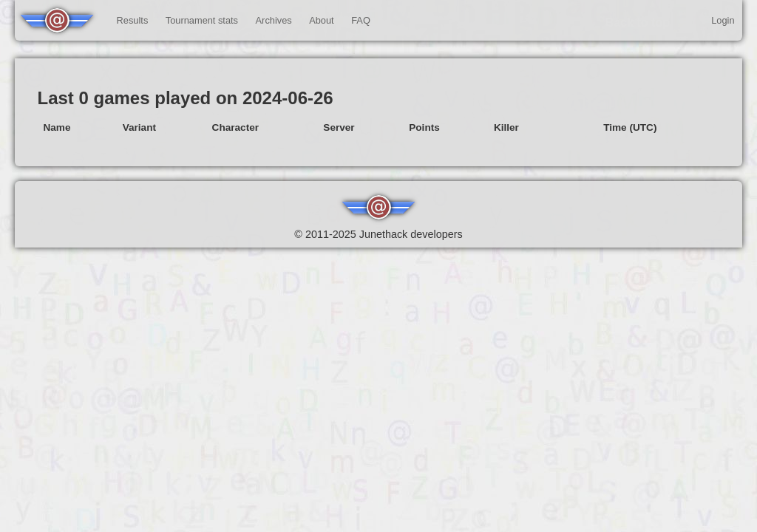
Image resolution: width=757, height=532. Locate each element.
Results (133, 20)
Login (723, 20)
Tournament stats (202, 20)
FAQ (361, 20)
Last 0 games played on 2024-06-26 (185, 98)
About (321, 20)
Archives (274, 20)
